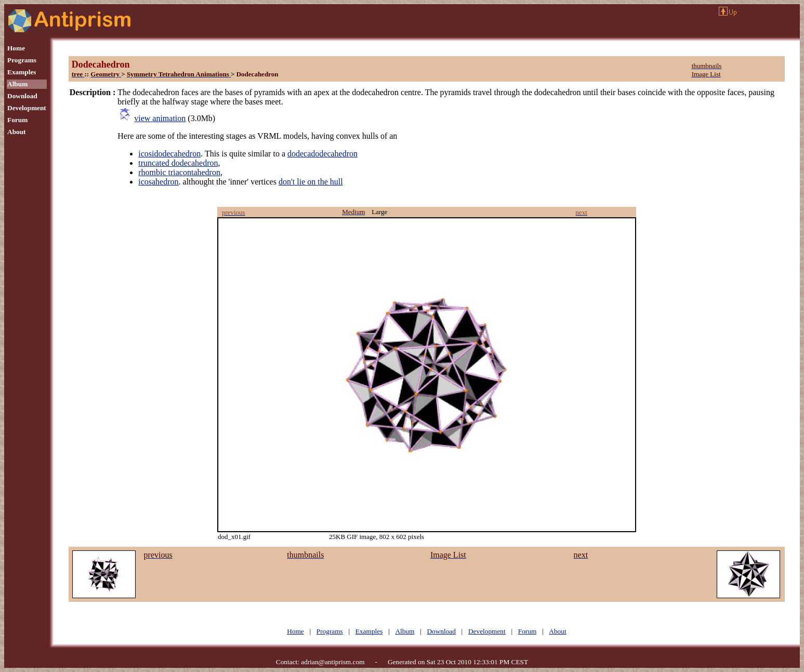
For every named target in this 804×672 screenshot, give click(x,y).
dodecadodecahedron (322, 154)
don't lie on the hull (311, 182)
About (17, 132)
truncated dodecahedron (178, 163)
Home (16, 48)
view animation (160, 118)
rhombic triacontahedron (179, 172)
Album (17, 84)
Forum (17, 120)
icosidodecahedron (169, 154)
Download (22, 96)
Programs (22, 60)
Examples (22, 72)
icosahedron (158, 182)
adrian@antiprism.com (333, 662)
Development (27, 108)
